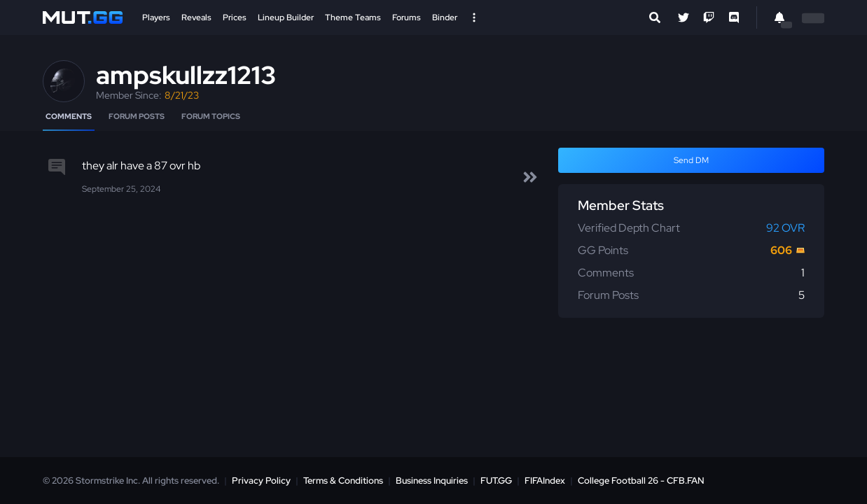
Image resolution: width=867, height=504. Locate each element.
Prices (235, 17)
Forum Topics (211, 116)
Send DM (691, 160)
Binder (445, 17)
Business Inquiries (432, 481)
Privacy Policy (261, 481)
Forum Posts (137, 116)
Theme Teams (353, 17)
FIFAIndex (545, 481)
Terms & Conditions (343, 481)
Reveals (196, 17)
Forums (407, 17)
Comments (69, 116)
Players (156, 17)
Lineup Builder (286, 17)
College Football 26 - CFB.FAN (641, 481)
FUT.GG (496, 481)
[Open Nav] (474, 17)
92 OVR (785, 228)
